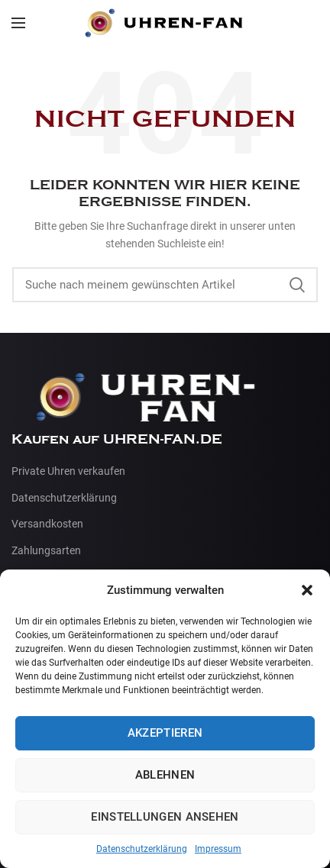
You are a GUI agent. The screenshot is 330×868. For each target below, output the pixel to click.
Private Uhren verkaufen (68, 471)
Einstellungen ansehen (165, 817)
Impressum (218, 849)
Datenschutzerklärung (142, 849)
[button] (307, 590)
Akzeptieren (165, 733)
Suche (297, 285)
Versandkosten (47, 524)
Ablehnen (165, 775)
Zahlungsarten (46, 550)
